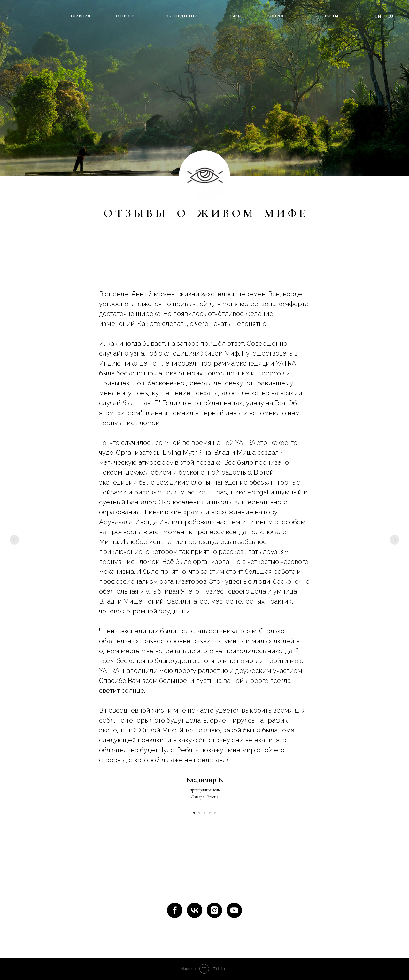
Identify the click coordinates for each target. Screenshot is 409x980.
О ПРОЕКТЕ (128, 16)
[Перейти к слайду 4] (210, 813)
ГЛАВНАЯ (81, 16)
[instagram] (214, 910)
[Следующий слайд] (395, 540)
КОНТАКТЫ (326, 16)
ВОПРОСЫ (278, 16)
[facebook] (175, 910)
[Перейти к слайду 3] (204, 813)
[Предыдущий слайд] (14, 540)
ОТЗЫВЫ (232, 16)
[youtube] (234, 910)
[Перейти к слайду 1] (194, 813)
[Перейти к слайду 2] (199, 813)
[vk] (195, 910)
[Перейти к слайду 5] (215, 813)
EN (378, 16)
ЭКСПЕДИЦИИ (182, 16)
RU (390, 16)
